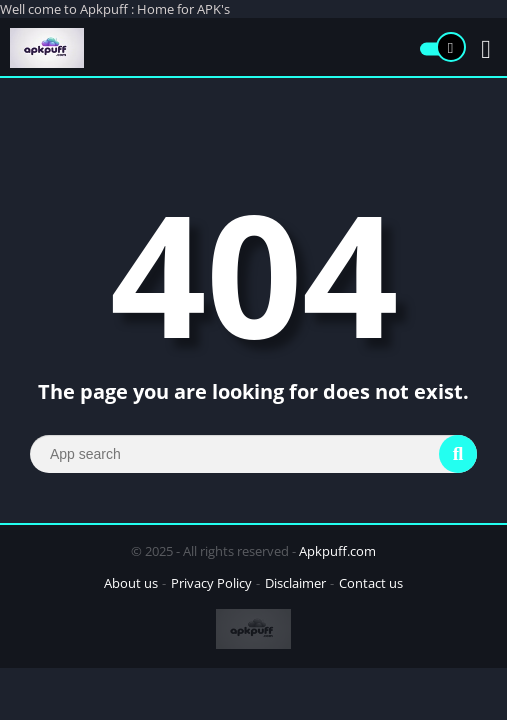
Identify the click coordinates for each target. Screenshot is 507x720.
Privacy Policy (211, 583)
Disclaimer (295, 583)
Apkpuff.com (337, 551)
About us (131, 583)
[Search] (253, 454)
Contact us (371, 583)
